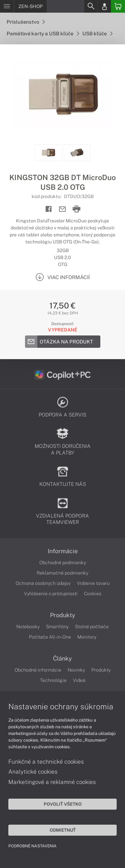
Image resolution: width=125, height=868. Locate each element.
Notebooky (28, 627)
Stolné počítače (92, 627)
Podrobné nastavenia (32, 846)
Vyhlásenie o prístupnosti (51, 594)
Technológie (53, 680)
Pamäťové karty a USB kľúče (43, 34)
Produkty (63, 615)
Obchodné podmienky (63, 563)
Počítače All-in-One (50, 637)
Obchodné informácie (38, 670)
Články (62, 659)
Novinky (76, 670)
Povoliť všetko (63, 804)
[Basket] (118, 6)
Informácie (63, 551)
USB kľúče (97, 34)
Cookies (93, 594)
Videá (79, 680)
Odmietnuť (63, 830)
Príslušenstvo (26, 22)
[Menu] (7, 6)
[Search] (91, 6)
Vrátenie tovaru (93, 583)
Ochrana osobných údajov (43, 583)
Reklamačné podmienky (62, 573)
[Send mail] (62, 209)
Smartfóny (57, 627)
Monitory (87, 637)
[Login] (104, 6)
